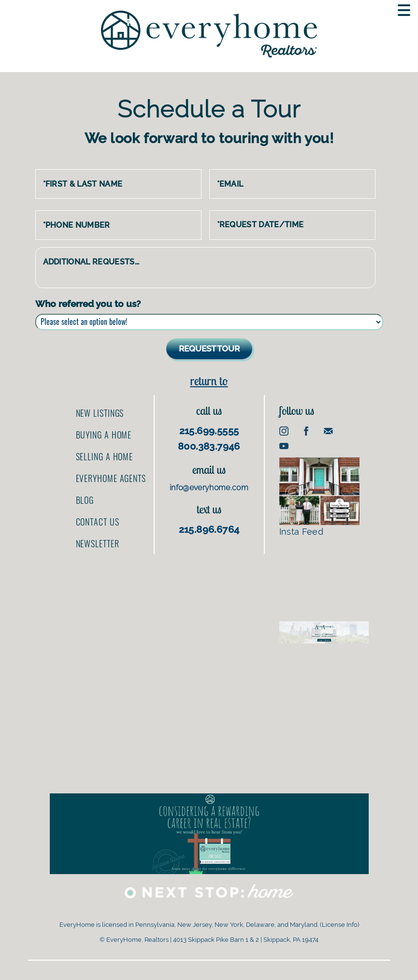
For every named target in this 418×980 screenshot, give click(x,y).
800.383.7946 (209, 446)
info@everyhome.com (209, 488)
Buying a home (104, 435)
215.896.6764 (209, 529)
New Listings (100, 413)
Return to (209, 381)
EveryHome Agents (111, 478)
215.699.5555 (209, 431)
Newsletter (98, 543)
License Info (340, 925)
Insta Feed (320, 497)
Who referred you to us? (88, 304)
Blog (85, 500)
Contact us (98, 522)
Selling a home (105, 456)
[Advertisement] (324, 578)
